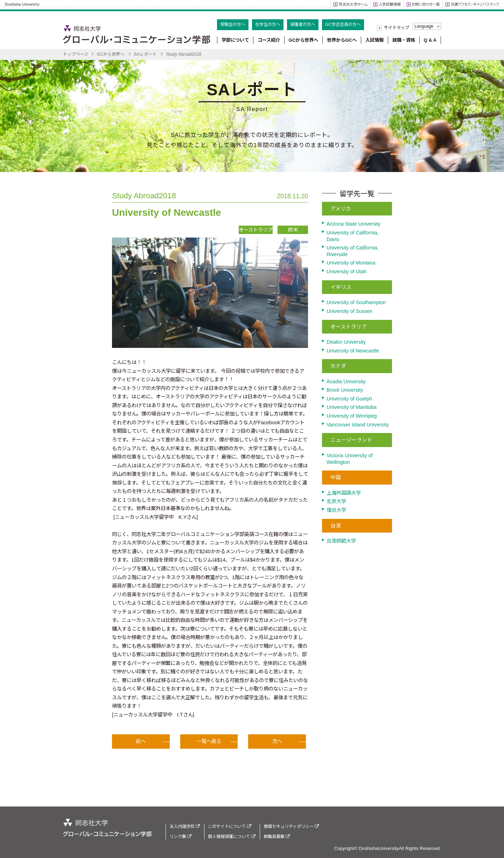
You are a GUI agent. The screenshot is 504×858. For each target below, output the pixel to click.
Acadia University (346, 382)
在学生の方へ (268, 25)
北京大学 (336, 501)
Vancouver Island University (358, 425)
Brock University (345, 390)
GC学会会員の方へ (343, 25)
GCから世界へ (303, 40)
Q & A (430, 40)
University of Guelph (349, 399)
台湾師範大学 (341, 541)
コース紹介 (269, 40)
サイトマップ (397, 28)
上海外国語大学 (344, 493)
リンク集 (180, 837)
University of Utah (346, 272)
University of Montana (351, 263)
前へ (141, 744)
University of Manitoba (352, 407)
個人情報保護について (232, 837)
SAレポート (145, 54)
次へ (277, 744)
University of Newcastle (353, 351)
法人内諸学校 (185, 826)
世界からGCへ (342, 40)
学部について (235, 40)
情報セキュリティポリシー (291, 826)
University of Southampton (356, 302)
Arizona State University (353, 224)
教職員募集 (277, 837)
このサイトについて (229, 826)
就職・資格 (404, 40)
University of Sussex (349, 311)
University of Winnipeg (352, 416)
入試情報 (374, 40)
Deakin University (346, 342)
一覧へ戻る (209, 744)
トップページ (76, 54)
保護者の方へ (303, 25)
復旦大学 (336, 510)
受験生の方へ (233, 25)
